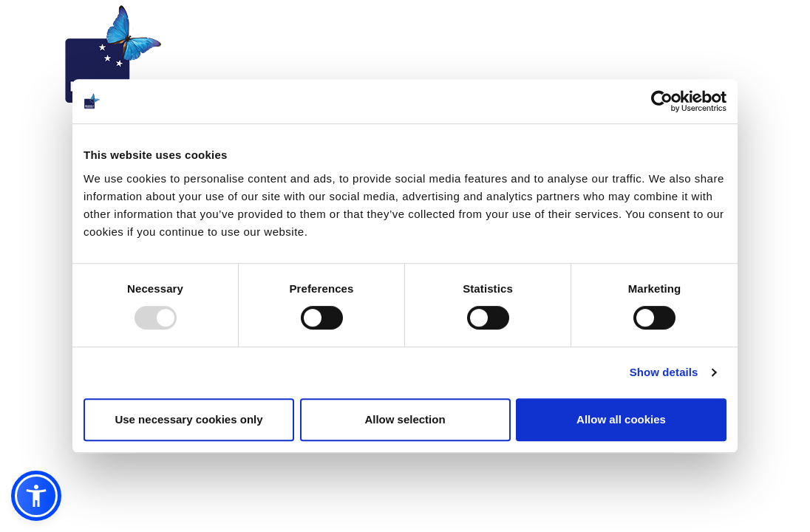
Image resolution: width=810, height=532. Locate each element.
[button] (36, 496)
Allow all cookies (621, 419)
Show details (664, 372)
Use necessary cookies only (188, 419)
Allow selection (405, 419)
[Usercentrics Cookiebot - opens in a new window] (662, 101)
